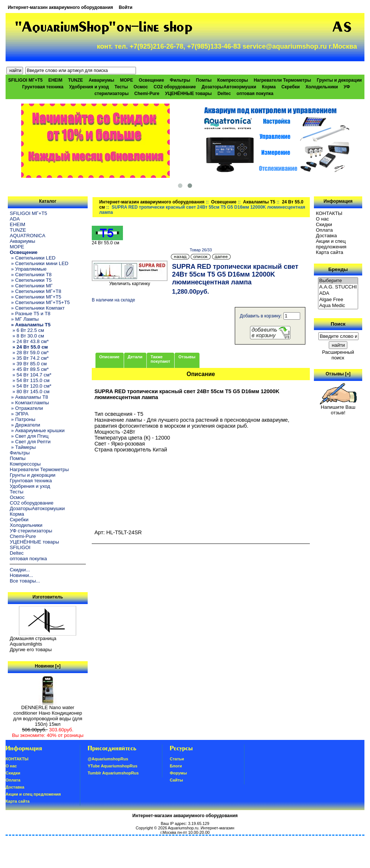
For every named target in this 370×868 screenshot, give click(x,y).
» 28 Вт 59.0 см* (29, 353)
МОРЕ (126, 80)
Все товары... (25, 581)
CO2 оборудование (175, 87)
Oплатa (324, 230)
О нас (322, 219)
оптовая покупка (255, 94)
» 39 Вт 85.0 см (28, 364)
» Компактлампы (29, 403)
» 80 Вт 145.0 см (30, 391)
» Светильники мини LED (39, 263)
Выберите (338, 281)
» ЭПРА (19, 414)
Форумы (178, 773)
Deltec (224, 94)
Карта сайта (329, 252)
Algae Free (338, 300)
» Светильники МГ (31, 286)
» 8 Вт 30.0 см (27, 336)
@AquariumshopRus (108, 759)
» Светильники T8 (31, 275)
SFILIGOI (20, 547)
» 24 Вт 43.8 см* (29, 341)
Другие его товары (31, 650)
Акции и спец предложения (331, 244)
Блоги (176, 766)
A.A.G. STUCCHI (338, 287)
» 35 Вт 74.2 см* (29, 358)
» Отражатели (26, 408)
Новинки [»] (48, 666)
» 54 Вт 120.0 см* (30, 386)
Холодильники (322, 87)
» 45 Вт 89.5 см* (29, 369)
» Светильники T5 (31, 280)
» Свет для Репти (30, 442)
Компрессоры (233, 80)
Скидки (324, 224)
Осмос (141, 87)
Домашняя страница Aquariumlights (33, 641)
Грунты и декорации (339, 80)
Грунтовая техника (43, 87)
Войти (126, 7)
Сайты (176, 780)
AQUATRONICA (27, 236)
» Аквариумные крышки (37, 430)
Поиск (338, 324)
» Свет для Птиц (29, 436)
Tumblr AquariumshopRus (113, 773)
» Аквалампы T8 (29, 397)
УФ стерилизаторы (31, 531)
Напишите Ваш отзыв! (338, 408)
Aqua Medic (338, 306)
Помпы (204, 80)
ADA (15, 219)
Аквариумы (102, 80)
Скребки (291, 87)
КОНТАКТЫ (329, 213)
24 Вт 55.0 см (107, 241)
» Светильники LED (33, 258)
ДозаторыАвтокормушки (229, 87)
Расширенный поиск (338, 355)
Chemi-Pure (147, 94)
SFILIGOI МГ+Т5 (25, 80)
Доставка (326, 236)
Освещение (224, 202)
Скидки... (20, 570)
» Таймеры (23, 447)
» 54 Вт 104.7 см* (30, 375)
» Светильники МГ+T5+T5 (40, 302)
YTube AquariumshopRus (113, 766)
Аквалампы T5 (259, 202)
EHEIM (55, 80)
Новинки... (21, 575)
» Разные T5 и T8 (30, 314)
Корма (269, 87)
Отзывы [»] (338, 374)
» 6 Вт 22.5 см (27, 330)
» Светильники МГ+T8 (35, 291)
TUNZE (75, 80)
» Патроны (22, 419)
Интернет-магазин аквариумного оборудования (60, 7)
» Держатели (25, 425)
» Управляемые (28, 269)
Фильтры (180, 80)
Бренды (338, 269)
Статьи (177, 759)
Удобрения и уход (89, 87)
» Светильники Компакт (37, 308)
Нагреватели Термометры (282, 80)
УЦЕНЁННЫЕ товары (188, 94)
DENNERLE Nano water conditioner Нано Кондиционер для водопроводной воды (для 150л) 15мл (48, 714)
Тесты (121, 87)
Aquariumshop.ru (183, 828)
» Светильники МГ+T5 (35, 297)
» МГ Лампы (24, 319)
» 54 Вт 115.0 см (30, 380)
